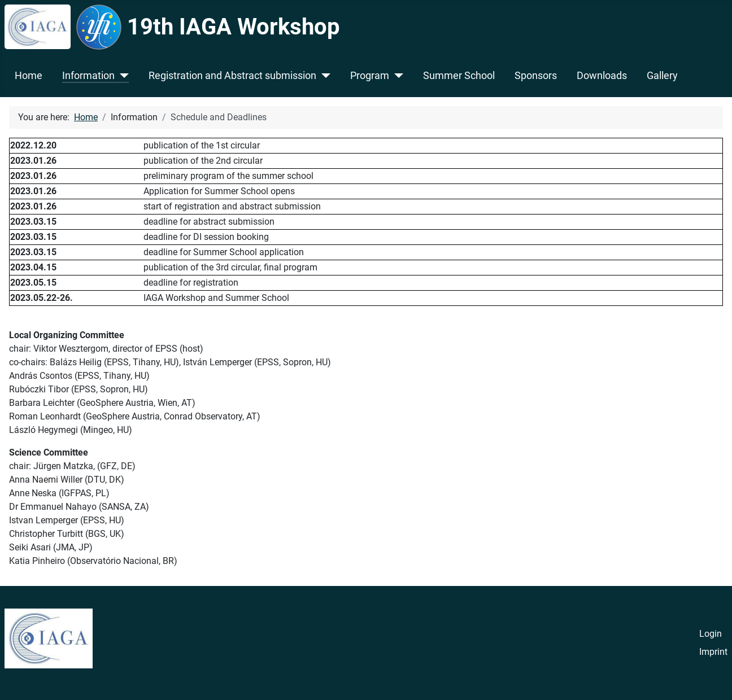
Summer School (459, 76)
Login (711, 634)
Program (370, 76)
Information (88, 76)
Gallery (662, 76)
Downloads (602, 76)
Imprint (713, 652)
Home (29, 76)
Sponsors (536, 76)
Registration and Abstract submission (232, 76)
